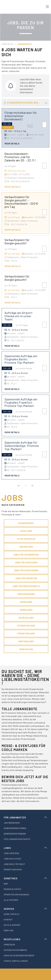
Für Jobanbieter (26, 817)
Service (26, 909)
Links (26, 848)
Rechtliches (26, 939)
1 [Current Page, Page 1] (26, 486)
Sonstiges (26, 878)
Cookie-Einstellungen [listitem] (16, 961)
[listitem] (26, 823)
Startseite (8, 44)
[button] (26, 103)
